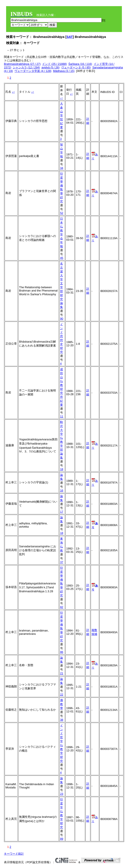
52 (62, 213)
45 (62, 258)
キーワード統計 (14, 854)
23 (62, 794)
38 (62, 720)
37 (62, 562)
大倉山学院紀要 (61, 115)
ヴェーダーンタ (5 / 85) (76, 67)
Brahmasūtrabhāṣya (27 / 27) (22, 64)
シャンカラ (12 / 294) (26, 67)
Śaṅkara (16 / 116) (80, 64)
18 (62, 469)
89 (62, 839)
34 (62, 168)
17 (62, 512)
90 (62, 319)
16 (62, 490)
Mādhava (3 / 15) (64, 71)
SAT (70, 37)
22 (62, 695)
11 (62, 416)
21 (62, 673)
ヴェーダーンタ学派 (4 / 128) (33, 71)
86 (62, 652)
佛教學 (61, 704)
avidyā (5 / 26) (50, 67)
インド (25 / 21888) (54, 64)
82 (62, 607)
